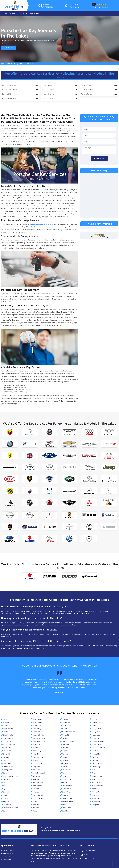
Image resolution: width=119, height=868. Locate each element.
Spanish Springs (97, 722)
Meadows (36, 805)
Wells (94, 779)
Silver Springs (67, 798)
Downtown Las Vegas (11, 776)
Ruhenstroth (67, 789)
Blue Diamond (8, 738)
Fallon (5, 795)
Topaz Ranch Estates (99, 763)
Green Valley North (39, 735)
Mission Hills (67, 719)
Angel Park (7, 722)
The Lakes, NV (90, 858)
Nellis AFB (66, 735)
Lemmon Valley (38, 782)
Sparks (94, 725)
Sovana (94, 719)
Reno (64, 776)
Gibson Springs (38, 719)
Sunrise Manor (97, 754)
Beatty (5, 732)
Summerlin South (98, 741)
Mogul (64, 729)
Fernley (6, 798)
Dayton (6, 773)
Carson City (7, 763)
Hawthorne (36, 744)
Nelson (65, 738)
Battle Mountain (9, 729)
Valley (94, 770)
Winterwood (96, 801)
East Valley (7, 779)
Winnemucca (96, 798)
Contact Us (24, 13)
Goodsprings (37, 725)
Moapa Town (67, 722)
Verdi (93, 773)
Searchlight (66, 795)
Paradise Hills (67, 763)
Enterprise (7, 792)
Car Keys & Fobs (15, 8)
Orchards (65, 748)
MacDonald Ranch (39, 795)
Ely (4, 789)
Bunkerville (7, 748)
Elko (4, 786)
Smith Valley (66, 808)
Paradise (65, 760)
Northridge (66, 744)
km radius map (99, 195)
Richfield (65, 782)
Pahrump (65, 754)
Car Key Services (9, 850)
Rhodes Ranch (67, 779)
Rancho (65, 773)
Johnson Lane (37, 763)
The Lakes (95, 757)
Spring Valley (96, 732)
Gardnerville (7, 805)
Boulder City (7, 741)
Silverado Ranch (68, 801)
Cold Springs (7, 770)
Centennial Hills (8, 767)
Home (5, 13)
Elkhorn (6, 782)
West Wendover (97, 786)
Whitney (95, 789)
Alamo (5, 719)
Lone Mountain (38, 786)
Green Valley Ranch (39, 738)
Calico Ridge (7, 754)
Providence (66, 770)
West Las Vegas (97, 782)
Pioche (64, 767)
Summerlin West (97, 744)
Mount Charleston (69, 732)
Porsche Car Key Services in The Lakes (20, 64)
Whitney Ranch (97, 792)
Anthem (6, 725)
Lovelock (36, 792)
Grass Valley (37, 729)
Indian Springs (38, 757)
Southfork (66, 811)
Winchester (96, 795)
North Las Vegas (68, 741)
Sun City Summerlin (98, 748)
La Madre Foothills (39, 773)
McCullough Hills (38, 798)
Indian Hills (36, 754)
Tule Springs (96, 767)
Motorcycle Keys (9, 853)
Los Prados (36, 789)
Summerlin (95, 738)
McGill (35, 801)
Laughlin (36, 779)
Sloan (64, 805)
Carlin (5, 760)
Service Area (34, 13)
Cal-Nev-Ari (7, 751)
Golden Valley (37, 722)
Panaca (65, 757)
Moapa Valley (67, 725)
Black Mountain (8, 735)
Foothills (6, 801)
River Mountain (67, 786)
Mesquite (36, 808)
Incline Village (37, 751)
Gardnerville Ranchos (10, 808)
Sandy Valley (66, 792)
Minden (35, 811)
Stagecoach (96, 735)
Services (12, 13)
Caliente (6, 757)
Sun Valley (95, 751)
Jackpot (35, 760)
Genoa (5, 811)
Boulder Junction (9, 744)
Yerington (95, 805)
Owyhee (65, 751)
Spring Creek (96, 729)
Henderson (36, 748)
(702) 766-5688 (9, 48)
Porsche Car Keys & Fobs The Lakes (68, 830)
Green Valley (37, 732)
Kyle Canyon (37, 770)
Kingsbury (36, 767)
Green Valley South (39, 741)
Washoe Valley (97, 776)
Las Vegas (36, 776)
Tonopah (95, 760)
